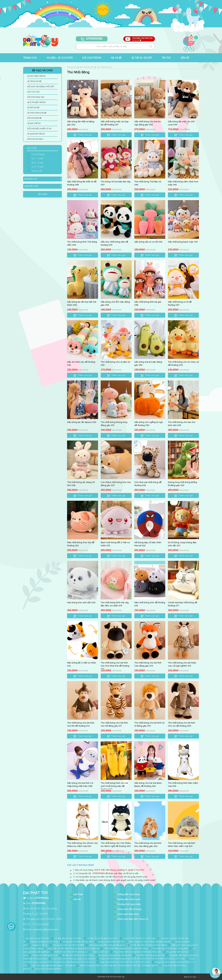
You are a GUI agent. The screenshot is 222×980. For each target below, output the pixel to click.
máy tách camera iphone (48, 969)
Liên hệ (185, 58)
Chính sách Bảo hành (128, 914)
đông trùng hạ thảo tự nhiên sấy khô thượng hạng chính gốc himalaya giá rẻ (119, 965)
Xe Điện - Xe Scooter (60, 58)
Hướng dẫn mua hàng (128, 894)
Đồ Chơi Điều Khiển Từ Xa (39, 129)
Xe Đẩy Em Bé (33, 108)
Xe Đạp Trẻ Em (34, 123)
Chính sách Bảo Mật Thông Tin (133, 919)
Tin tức (166, 58)
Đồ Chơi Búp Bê (34, 118)
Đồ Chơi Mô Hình (35, 139)
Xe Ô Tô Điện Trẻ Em (36, 102)
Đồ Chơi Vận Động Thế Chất (41, 87)
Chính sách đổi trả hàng (129, 909)
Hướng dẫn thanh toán (129, 899)
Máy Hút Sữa (33, 92)
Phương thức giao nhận (129, 904)
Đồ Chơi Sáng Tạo (36, 97)
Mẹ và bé (116, 58)
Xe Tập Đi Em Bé (34, 81)
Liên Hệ (77, 899)
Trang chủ (30, 58)
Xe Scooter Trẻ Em (36, 134)
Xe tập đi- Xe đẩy (142, 58)
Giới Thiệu (78, 894)
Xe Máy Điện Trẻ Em (36, 76)
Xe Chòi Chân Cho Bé (37, 113)
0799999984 (92, 39)
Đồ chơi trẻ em (92, 58)
